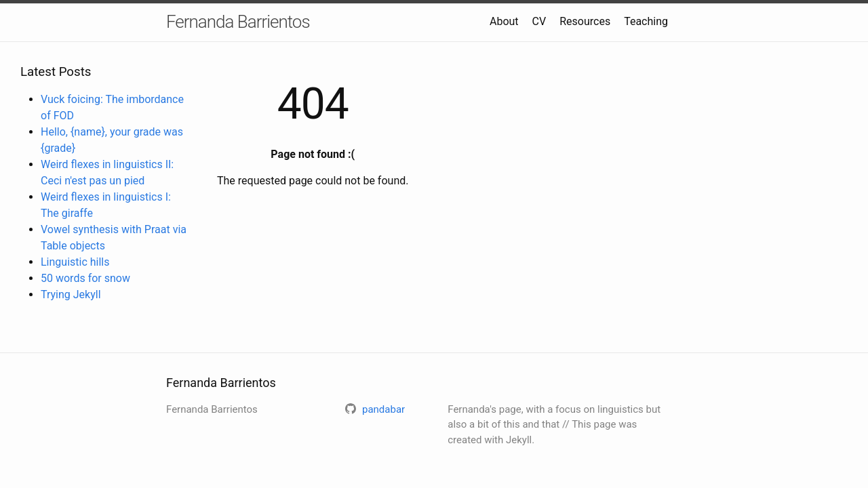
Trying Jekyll (71, 294)
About (504, 21)
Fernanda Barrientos (238, 22)
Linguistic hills (75, 262)
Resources (585, 21)
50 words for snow (85, 278)
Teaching (646, 21)
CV (539, 21)
